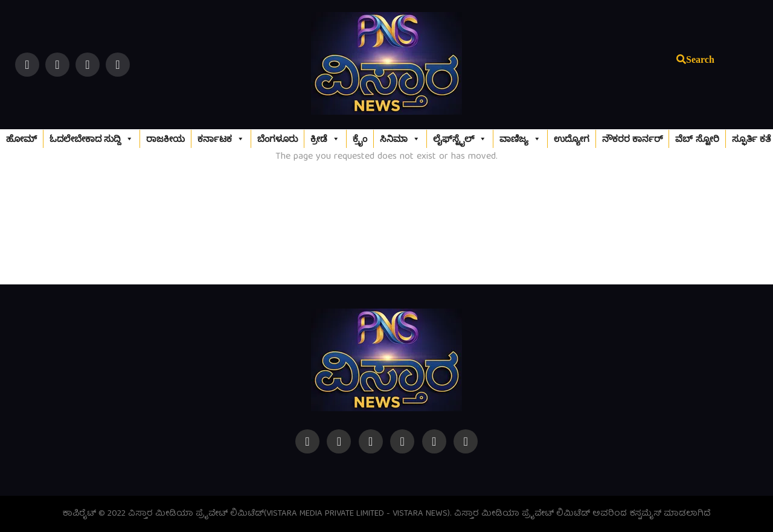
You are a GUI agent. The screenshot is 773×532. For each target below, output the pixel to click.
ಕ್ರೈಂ (360, 139)
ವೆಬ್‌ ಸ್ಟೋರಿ (697, 139)
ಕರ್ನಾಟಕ (221, 139)
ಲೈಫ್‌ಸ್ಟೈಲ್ (460, 139)
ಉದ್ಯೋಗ (572, 139)
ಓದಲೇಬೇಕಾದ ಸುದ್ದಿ (91, 139)
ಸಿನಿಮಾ (400, 139)
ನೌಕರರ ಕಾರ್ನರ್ (632, 139)
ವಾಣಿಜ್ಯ (520, 139)
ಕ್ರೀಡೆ (325, 139)
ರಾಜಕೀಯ (165, 139)
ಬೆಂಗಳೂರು (277, 139)
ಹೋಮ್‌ (21, 139)
